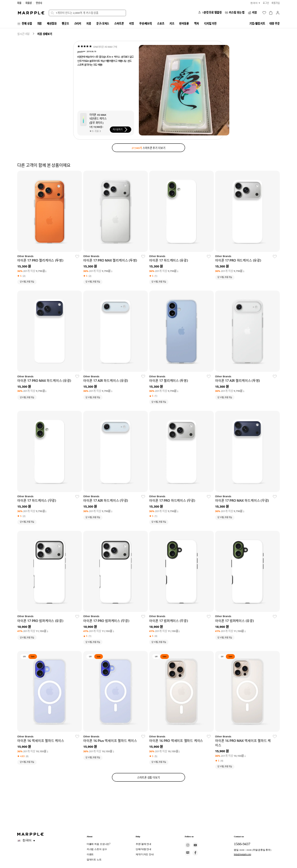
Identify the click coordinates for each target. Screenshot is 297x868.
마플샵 (29, 3)
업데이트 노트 (94, 860)
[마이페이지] (278, 13)
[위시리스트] (264, 13)
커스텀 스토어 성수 (97, 849)
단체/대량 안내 (143, 849)
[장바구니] (271, 13)
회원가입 (276, 3)
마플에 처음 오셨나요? (99, 844)
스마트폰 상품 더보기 (148, 777)
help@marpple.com (242, 854)
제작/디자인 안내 (145, 854)
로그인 (266, 3)
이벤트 (90, 854)
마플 (19, 3)
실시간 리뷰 (23, 34)
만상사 (39, 3)
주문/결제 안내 (143, 844)
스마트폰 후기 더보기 (148, 148)
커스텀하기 (121, 130)
